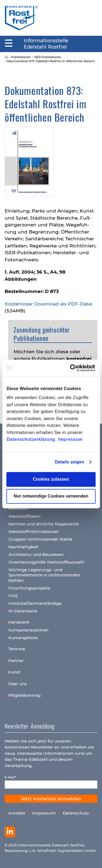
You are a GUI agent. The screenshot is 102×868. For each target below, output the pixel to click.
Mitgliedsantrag (24, 695)
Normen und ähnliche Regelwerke (44, 524)
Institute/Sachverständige (35, 603)
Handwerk (19, 622)
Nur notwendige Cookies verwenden (51, 496)
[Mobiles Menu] (9, 43)
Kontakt (17, 813)
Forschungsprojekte (29, 588)
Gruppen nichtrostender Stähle (40, 539)
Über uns (18, 684)
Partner (16, 661)
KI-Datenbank (23, 611)
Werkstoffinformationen (34, 532)
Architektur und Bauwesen (36, 554)
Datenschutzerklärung (31, 440)
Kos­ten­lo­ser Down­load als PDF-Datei (49, 304)
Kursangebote (23, 638)
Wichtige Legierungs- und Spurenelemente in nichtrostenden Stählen (44, 575)
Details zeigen (70, 462)
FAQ (13, 596)
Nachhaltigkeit (24, 547)
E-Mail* (10, 777)
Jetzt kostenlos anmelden (51, 799)
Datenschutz (76, 813)
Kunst (14, 672)
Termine (17, 649)
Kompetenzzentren (28, 630)
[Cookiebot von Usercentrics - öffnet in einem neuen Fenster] (72, 368)
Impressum (70, 440)
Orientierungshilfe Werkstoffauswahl (46, 562)
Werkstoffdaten (24, 516)
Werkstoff (18, 508)
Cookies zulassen (51, 479)
